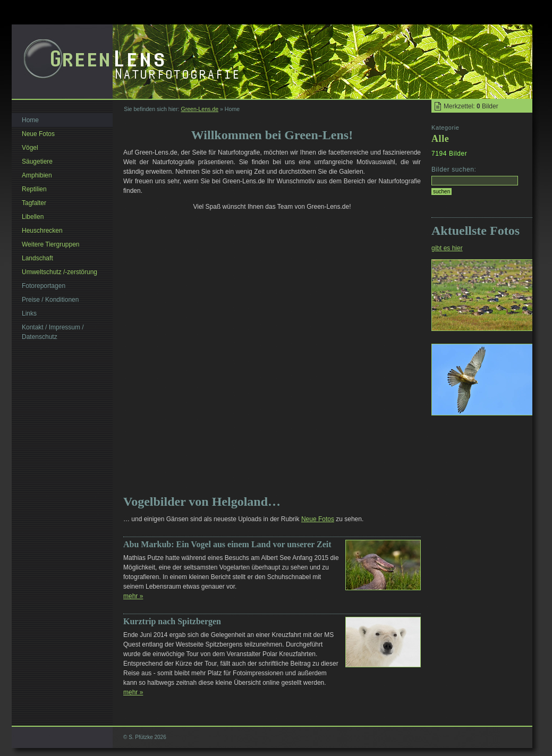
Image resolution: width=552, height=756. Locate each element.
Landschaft (37, 258)
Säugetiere (37, 162)
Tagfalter (34, 203)
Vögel (30, 148)
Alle (440, 139)
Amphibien (37, 175)
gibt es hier (447, 248)
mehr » (133, 596)
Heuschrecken (42, 231)
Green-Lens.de (199, 109)
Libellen (33, 217)
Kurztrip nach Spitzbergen (172, 621)
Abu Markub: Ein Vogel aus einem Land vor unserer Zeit (227, 544)
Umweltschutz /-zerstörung (60, 272)
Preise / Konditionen (50, 300)
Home (30, 120)
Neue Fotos (318, 519)
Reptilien (34, 189)
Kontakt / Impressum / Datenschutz (53, 332)
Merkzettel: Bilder (471, 106)
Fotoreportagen (44, 286)
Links (29, 313)
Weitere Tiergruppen (51, 244)
